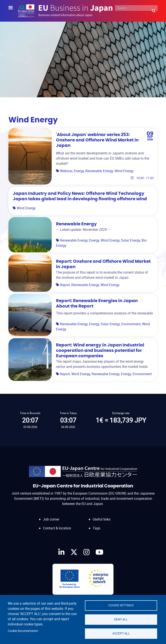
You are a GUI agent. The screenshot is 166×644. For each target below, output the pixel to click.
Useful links (102, 519)
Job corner (51, 519)
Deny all (121, 619)
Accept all (121, 633)
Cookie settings (121, 605)
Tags (97, 528)
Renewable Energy (99, 171)
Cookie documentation (23, 631)
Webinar (66, 171)
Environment (131, 324)
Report (65, 285)
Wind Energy (124, 171)
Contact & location (57, 528)
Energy (79, 171)
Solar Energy (131, 240)
